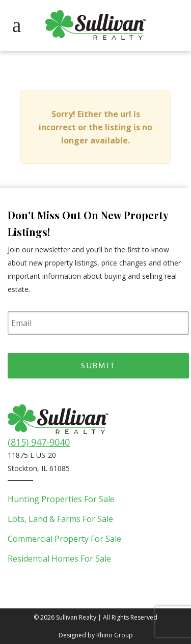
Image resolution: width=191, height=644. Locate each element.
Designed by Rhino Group (96, 635)
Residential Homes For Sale (59, 559)
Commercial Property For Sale (64, 539)
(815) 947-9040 (39, 442)
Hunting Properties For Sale (61, 499)
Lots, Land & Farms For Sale (60, 519)
